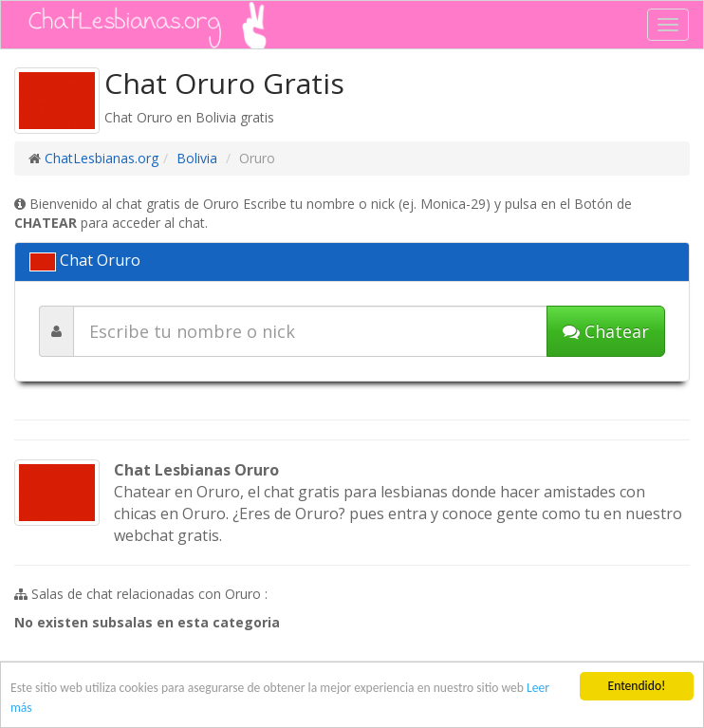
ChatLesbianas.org (102, 158)
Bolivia (197, 158)
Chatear (606, 331)
